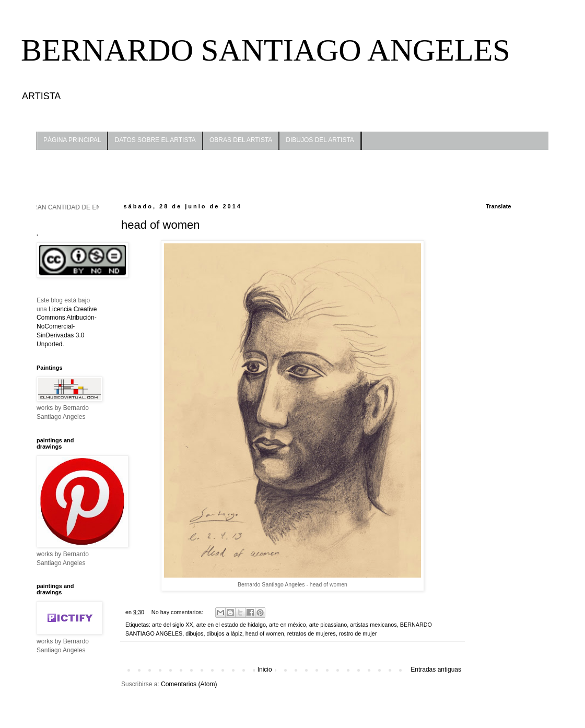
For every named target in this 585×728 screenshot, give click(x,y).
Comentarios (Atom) (189, 684)
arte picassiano (328, 625)
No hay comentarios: (178, 612)
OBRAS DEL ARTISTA (241, 140)
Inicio (265, 670)
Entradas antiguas (436, 670)
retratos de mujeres (312, 633)
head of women (160, 225)
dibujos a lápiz (224, 633)
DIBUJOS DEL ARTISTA (320, 140)
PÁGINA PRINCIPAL (72, 140)
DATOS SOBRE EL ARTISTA (155, 140)
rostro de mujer (358, 633)
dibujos (194, 633)
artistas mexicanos (373, 625)
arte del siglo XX (173, 625)
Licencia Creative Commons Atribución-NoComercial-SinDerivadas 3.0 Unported (67, 327)
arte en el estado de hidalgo (231, 625)
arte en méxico (288, 625)
